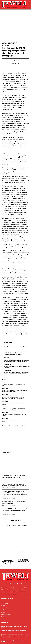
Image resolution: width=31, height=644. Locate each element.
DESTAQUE (14, 29)
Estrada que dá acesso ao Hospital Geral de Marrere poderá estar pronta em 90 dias (23, 548)
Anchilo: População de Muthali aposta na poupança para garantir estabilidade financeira (16, 341)
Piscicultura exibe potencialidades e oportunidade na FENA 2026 (13, 464)
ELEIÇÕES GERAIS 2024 (8, 30)
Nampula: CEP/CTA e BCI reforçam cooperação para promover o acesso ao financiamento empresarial (16, 360)
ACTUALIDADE (6, 29)
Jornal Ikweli (17, 47)
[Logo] (14, 5)
